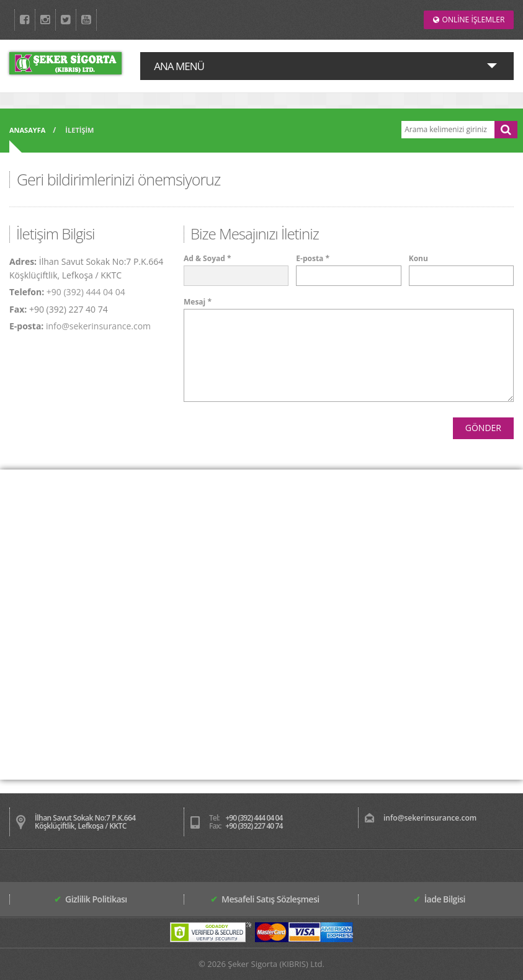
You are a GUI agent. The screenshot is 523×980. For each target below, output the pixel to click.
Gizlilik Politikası (91, 899)
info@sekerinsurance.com (98, 326)
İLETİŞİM (79, 130)
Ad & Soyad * (207, 259)
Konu (418, 259)
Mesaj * (198, 302)
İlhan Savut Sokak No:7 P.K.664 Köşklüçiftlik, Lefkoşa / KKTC (85, 822)
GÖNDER (483, 428)
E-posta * (313, 259)
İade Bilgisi (439, 899)
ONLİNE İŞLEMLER (469, 20)
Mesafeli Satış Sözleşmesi (265, 899)
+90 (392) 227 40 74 (254, 826)
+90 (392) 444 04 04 (86, 292)
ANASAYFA (27, 130)
